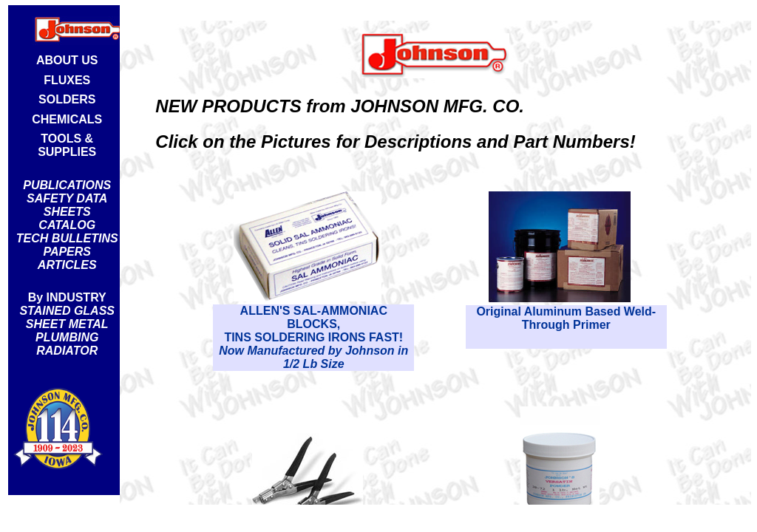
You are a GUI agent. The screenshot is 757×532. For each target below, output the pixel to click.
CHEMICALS (67, 119)
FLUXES (67, 80)
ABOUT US (67, 60)
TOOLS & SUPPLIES (67, 145)
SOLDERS (67, 99)
